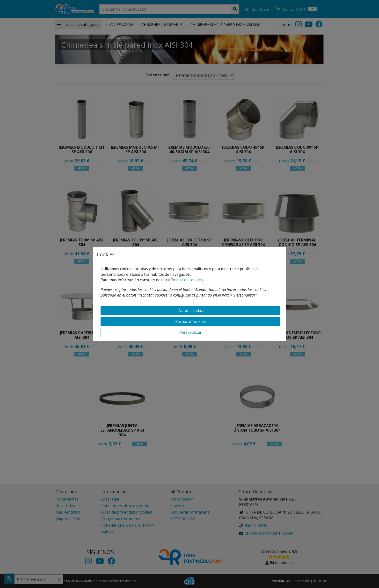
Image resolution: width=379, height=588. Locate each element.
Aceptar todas (191, 311)
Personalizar (190, 332)
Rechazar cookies (190, 321)
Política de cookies (187, 280)
